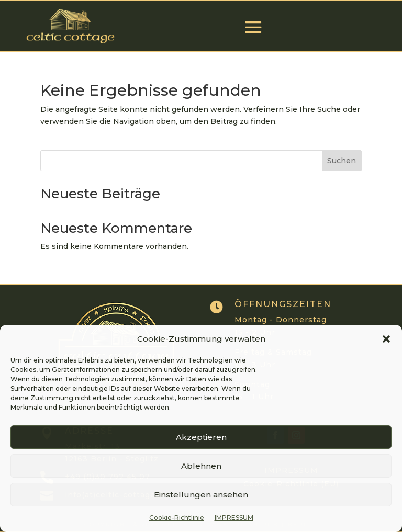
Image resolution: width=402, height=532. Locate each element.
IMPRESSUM (234, 518)
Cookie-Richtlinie (177, 518)
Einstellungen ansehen (201, 495)
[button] (386, 339)
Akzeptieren (201, 437)
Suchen (342, 161)
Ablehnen (201, 466)
